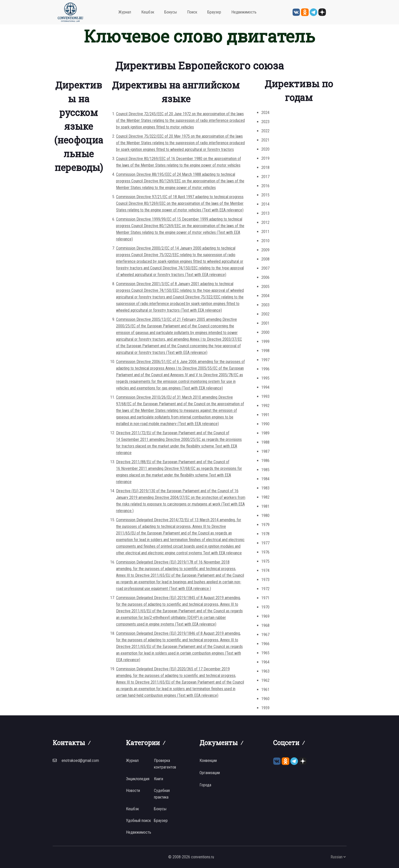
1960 (265, 699)
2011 (265, 232)
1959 (265, 708)
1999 (265, 342)
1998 (265, 351)
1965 (265, 653)
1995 (265, 378)
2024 (265, 113)
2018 (265, 168)
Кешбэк (148, 12)
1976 (265, 552)
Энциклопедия (138, 779)
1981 (265, 506)
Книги (159, 779)
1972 (265, 589)
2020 (265, 149)
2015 (265, 195)
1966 (265, 644)
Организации (210, 773)
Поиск (192, 12)
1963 (265, 671)
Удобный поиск (138, 821)
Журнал (125, 12)
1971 (265, 598)
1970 (265, 607)
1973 (265, 580)
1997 (265, 360)
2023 (265, 122)
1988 (265, 442)
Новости (133, 791)
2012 (265, 222)
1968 (265, 625)
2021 (265, 140)
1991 (265, 415)
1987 (265, 451)
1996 (265, 369)
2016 (265, 186)
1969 (265, 616)
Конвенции (208, 761)
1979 (265, 525)
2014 (265, 204)
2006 (265, 277)
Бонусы (171, 12)
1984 (265, 479)
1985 (265, 470)
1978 (265, 534)
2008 (265, 259)
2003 (265, 305)
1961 (265, 690)
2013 (265, 213)
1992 (265, 406)
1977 (265, 543)
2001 (265, 323)
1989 (265, 433)
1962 (265, 680)
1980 (265, 516)
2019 (265, 158)
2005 (265, 287)
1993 (265, 396)
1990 (265, 424)
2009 (265, 250)
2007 (265, 268)
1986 (265, 461)
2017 (265, 177)
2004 (265, 296)
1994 (265, 387)
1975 (265, 561)
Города (205, 785)
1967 (265, 635)
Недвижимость (244, 12)
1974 (265, 570)
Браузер (214, 12)
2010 (265, 241)
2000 (265, 332)
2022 (265, 131)
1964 (265, 662)
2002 (265, 314)
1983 (265, 488)
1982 (265, 497)
